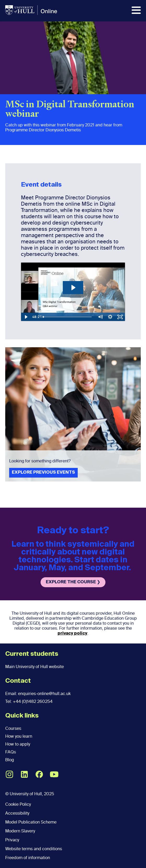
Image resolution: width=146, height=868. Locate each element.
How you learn (19, 736)
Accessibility (17, 813)
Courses (13, 728)
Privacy (12, 840)
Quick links (22, 716)
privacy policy (72, 634)
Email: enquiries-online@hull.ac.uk (38, 694)
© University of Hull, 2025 (30, 794)
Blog (10, 760)
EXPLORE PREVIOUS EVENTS (43, 473)
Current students (32, 654)
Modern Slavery (20, 831)
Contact (18, 681)
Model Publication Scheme (31, 822)
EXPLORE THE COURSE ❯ (73, 582)
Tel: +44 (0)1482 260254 (29, 701)
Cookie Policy (18, 804)
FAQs (11, 752)
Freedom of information (28, 858)
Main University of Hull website (35, 667)
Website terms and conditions (34, 849)
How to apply (18, 744)
